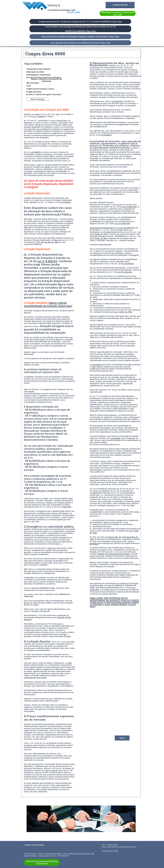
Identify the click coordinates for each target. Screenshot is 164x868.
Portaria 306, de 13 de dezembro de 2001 (114, 538)
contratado (96, 365)
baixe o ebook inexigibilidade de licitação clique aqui (48, 304)
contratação (117, 101)
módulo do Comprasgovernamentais (114, 554)
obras (47, 167)
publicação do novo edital (35, 678)
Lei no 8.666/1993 (129, 207)
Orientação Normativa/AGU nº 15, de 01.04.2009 (110, 228)
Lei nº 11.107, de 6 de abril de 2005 (44, 242)
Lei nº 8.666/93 (38, 116)
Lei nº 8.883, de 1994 (123, 312)
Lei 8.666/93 (36, 152)
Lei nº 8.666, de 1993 (98, 234)
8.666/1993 (67, 507)
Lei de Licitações (125, 272)
